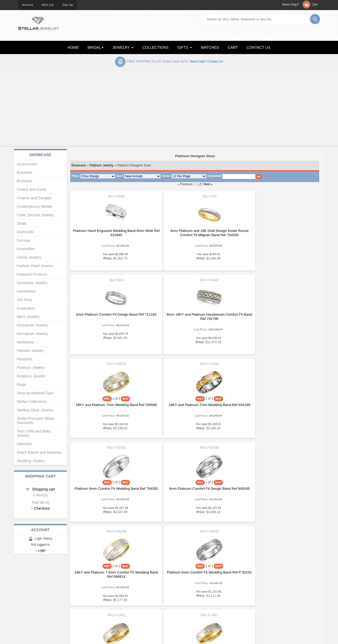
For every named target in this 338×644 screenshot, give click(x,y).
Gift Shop (24, 300)
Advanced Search (32, 599)
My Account (104, 593)
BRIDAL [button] (96, 47)
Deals (21, 223)
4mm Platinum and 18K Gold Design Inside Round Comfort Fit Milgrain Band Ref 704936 (194, 233)
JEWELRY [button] (123, 47)
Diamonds (25, 232)
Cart (315, 5)
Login (42, 550)
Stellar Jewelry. (42, 636)
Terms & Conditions (188, 604)
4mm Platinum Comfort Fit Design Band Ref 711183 (277, 233)
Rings (21, 385)
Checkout (42, 508)
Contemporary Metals (34, 206)
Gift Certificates (30, 593)
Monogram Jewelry (32, 334)
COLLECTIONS (155, 47)
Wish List (48, 5)
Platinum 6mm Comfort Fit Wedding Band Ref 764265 (111, 407)
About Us (25, 588)
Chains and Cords (32, 189)
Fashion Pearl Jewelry (35, 266)
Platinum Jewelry (101, 165)
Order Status (105, 599)
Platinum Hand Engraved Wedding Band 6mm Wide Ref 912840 (111, 233)
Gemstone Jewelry (32, 283)
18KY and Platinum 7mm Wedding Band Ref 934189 (277, 323)
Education (181, 588)
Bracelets (24, 173)
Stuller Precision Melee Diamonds (36, 421)
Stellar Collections (32, 402)
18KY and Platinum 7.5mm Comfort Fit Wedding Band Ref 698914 (277, 407)
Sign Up (68, 5)
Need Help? (290, 5)
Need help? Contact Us (206, 61)
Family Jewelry (29, 257)
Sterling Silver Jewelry (35, 410)
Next (207, 184)
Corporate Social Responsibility (42, 609)
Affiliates (102, 604)
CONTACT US (259, 47)
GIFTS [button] (185, 47)
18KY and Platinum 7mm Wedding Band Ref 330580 (194, 323)
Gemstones (26, 291)
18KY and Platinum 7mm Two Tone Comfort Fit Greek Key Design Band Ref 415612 (194, 491)
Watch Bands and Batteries (39, 452)
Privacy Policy (184, 599)
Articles (179, 583)
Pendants (25, 359)
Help (177, 593)
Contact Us (181, 609)
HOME (73, 47)
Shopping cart (43, 489)
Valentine (24, 444)
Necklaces (25, 342)
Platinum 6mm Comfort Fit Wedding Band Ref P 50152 (111, 491)
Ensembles (26, 249)
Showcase (79, 165)
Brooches (25, 181)
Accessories (27, 164)
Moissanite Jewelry (32, 325)
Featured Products (32, 274)
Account (28, 5)
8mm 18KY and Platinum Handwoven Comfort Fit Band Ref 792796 (111, 317)
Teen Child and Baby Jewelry (34, 433)
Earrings (24, 240)
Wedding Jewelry (31, 461)
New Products (106, 588)
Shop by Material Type (35, 393)
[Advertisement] (169, 108)
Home (23, 583)
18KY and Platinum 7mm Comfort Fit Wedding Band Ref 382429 (277, 491)
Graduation (26, 308)
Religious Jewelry (31, 376)
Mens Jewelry (28, 317)
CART (233, 47)
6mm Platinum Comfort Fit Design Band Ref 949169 (194, 407)
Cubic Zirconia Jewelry (35, 215)
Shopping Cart (29, 604)
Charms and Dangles (34, 198)
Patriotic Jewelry (30, 351)
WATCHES (210, 47)
